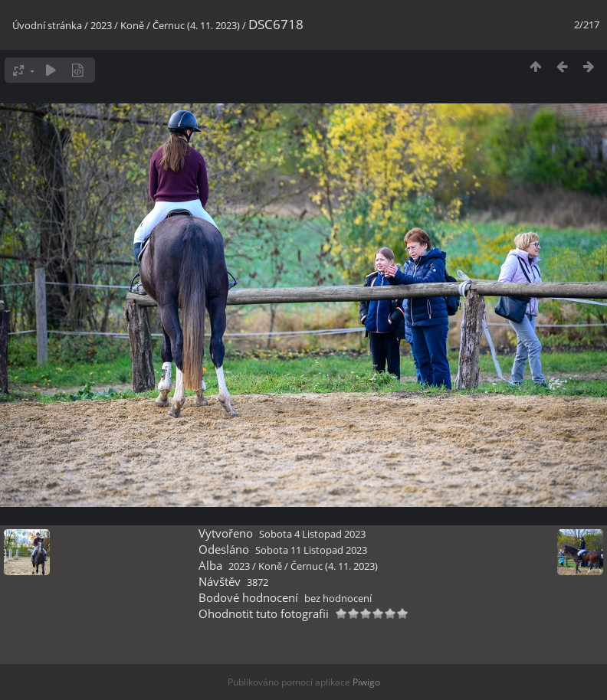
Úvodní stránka (47, 25)
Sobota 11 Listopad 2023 (311, 550)
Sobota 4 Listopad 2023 (312, 534)
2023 (101, 25)
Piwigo (366, 682)
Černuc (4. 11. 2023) (196, 25)
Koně (132, 25)
